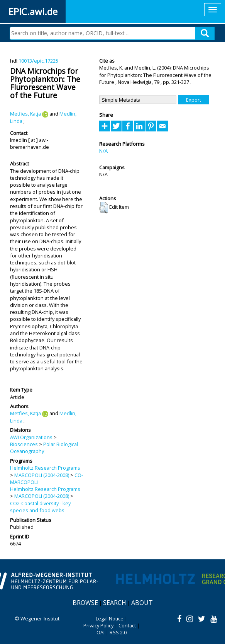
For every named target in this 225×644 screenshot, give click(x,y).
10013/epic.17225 (38, 61)
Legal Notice (110, 618)
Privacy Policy (98, 625)
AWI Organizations (31, 437)
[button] (104, 208)
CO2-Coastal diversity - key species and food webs (40, 507)
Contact (127, 625)
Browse (85, 603)
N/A (103, 151)
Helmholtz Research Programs (45, 468)
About (142, 603)
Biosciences (24, 444)
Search (115, 603)
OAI (101, 632)
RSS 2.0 (118, 632)
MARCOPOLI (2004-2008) (42, 475)
